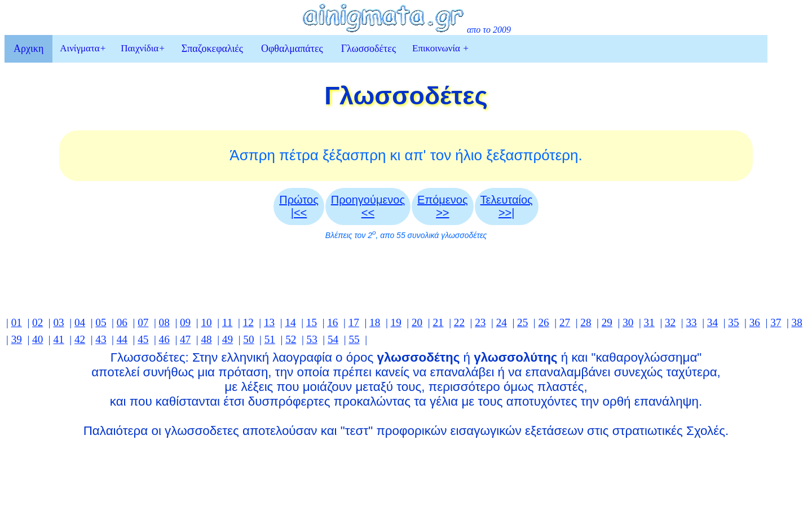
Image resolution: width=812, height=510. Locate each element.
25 (522, 322)
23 (480, 322)
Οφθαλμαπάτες (292, 49)
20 (417, 322)
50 (248, 339)
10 (206, 322)
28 (586, 322)
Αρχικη (28, 49)
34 (712, 322)
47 (185, 339)
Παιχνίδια (143, 48)
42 (80, 339)
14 (290, 322)
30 (628, 322)
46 (164, 339)
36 (755, 322)
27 (565, 322)
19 (396, 322)
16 (332, 322)
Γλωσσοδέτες (369, 49)
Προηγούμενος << (368, 206)
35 (733, 322)
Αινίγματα (83, 48)
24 (502, 322)
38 (797, 322)
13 (269, 322)
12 (248, 322)
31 (649, 322)
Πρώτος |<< (299, 206)
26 (543, 322)
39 (17, 339)
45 (143, 339)
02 (37, 322)
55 (354, 339)
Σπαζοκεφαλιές (212, 49)
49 (228, 339)
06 (122, 322)
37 (776, 322)
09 (185, 322)
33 (691, 322)
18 (375, 322)
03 (58, 322)
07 (143, 322)
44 (122, 339)
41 (58, 339)
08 (164, 322)
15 (312, 322)
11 (227, 322)
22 (459, 322)
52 (291, 339)
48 (206, 339)
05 (101, 322)
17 (354, 322)
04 (80, 322)
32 (670, 322)
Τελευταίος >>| (507, 206)
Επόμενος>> (442, 206)
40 (37, 339)
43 (101, 339)
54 (333, 339)
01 (17, 322)
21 (438, 322)
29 (607, 322)
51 (270, 339)
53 (312, 339)
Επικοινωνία (441, 48)
